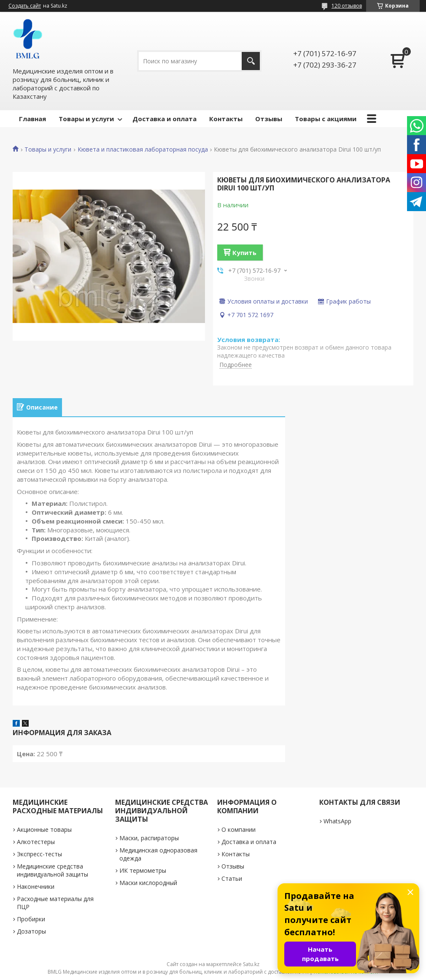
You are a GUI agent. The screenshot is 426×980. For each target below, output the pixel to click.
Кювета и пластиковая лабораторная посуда (143, 149)
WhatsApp (337, 821)
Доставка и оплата (164, 119)
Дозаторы (31, 931)
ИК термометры (143, 870)
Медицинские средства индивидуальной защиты (53, 870)
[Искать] (251, 61)
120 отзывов (347, 6)
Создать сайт (25, 6)
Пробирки (31, 919)
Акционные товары (44, 829)
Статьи (232, 878)
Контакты (226, 119)
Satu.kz (251, 964)
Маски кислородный (148, 883)
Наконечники (36, 886)
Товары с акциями (326, 119)
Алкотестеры (36, 842)
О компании (239, 829)
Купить (244, 252)
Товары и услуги (86, 119)
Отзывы (269, 119)
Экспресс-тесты (39, 854)
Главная (32, 119)
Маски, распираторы (149, 838)
